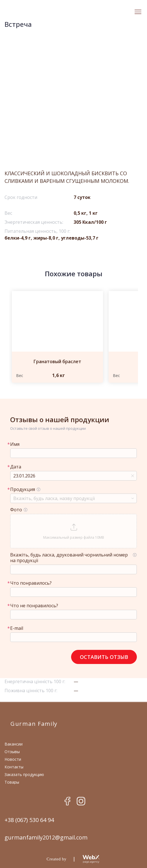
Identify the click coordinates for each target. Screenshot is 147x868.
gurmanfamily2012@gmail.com (46, 838)
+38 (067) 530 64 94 (29, 820)
